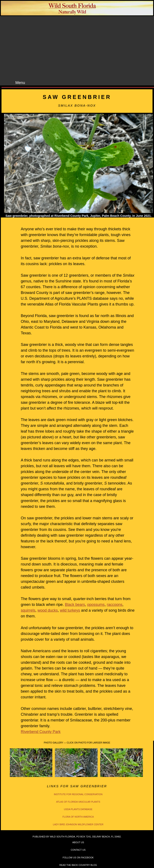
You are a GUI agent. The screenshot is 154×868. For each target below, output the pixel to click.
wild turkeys (70, 610)
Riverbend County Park (41, 732)
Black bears (75, 605)
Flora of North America (78, 817)
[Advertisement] (81, 48)
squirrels (28, 610)
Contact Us (78, 850)
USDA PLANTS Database (78, 809)
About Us (78, 842)
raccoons (115, 605)
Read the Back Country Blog (78, 865)
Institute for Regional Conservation (78, 794)
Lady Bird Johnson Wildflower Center (78, 824)
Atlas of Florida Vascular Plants (78, 802)
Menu (20, 83)
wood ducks (48, 610)
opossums (96, 605)
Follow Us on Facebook (78, 858)
